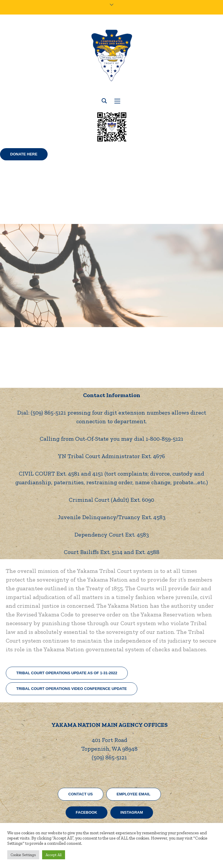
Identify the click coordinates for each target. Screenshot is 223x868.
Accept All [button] (54, 855)
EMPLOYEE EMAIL (134, 794)
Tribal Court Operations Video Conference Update (72, 689)
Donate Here (24, 154)
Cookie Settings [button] (23, 855)
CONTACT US (80, 794)
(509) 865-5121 (109, 757)
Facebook (87, 812)
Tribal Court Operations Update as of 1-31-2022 (67, 673)
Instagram (132, 812)
